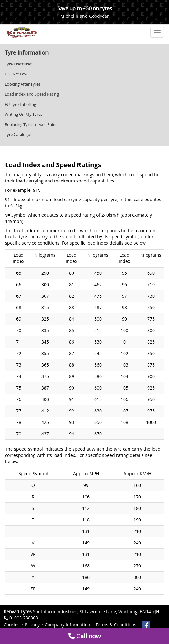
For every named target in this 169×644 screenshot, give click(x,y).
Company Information (68, 625)
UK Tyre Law (16, 74)
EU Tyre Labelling (20, 104)
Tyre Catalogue (19, 134)
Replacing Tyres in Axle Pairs (31, 124)
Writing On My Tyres (23, 114)
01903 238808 (24, 618)
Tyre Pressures (18, 64)
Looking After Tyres (23, 84)
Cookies (12, 625)
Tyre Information (27, 52)
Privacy (32, 625)
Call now (85, 636)
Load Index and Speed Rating (32, 94)
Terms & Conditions (116, 625)
